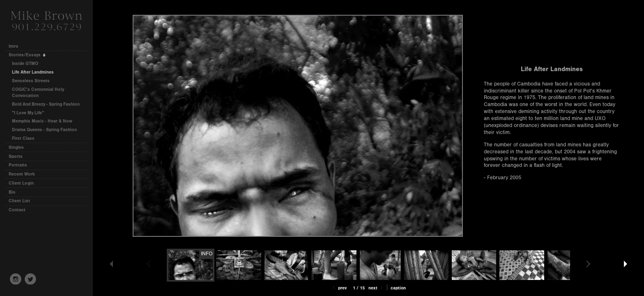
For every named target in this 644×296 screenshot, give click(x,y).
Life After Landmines (33, 72)
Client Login (21, 183)
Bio (12, 192)
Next (376, 288)
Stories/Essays (28, 55)
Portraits (18, 165)
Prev (339, 288)
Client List (19, 201)
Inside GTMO (25, 64)
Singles (16, 147)
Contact (17, 210)
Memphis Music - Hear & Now (42, 121)
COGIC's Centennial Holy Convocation (38, 93)
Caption (398, 288)
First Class (23, 138)
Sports (16, 156)
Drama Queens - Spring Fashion (44, 130)
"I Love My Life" (28, 113)
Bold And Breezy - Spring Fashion (46, 104)
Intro (14, 46)
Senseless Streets (31, 81)
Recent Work (22, 174)
